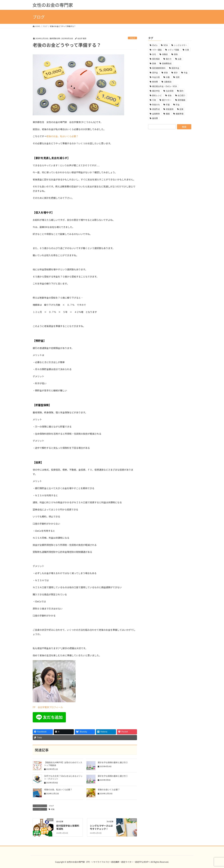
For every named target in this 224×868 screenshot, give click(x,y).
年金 (186, 73)
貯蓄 (168, 105)
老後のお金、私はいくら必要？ (62, 136)
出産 (180, 59)
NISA (166, 45)
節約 (181, 91)
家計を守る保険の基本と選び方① (113, 776)
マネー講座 (157, 50)
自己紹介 (181, 95)
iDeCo (155, 45)
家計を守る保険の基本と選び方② (113, 762)
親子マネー (167, 100)
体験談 (165, 54)
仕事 (187, 50)
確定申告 (156, 91)
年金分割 (156, 77)
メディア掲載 (173, 50)
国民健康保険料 (159, 68)
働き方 (169, 59)
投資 (178, 77)
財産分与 (156, 105)
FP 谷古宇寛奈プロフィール (48, 707)
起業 (181, 109)
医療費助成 (167, 63)
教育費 (155, 82)
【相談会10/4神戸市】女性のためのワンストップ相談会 (63, 764)
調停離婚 (181, 100)
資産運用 (170, 109)
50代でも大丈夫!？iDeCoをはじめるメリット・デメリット (63, 777)
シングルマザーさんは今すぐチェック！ (101, 827)
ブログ (132, 38)
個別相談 (156, 59)
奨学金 (155, 73)
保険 (176, 54)
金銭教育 (156, 114)
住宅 (154, 54)
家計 (176, 73)
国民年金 (175, 68)
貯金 (178, 105)
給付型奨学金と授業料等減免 (68, 827)
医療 (154, 63)
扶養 (168, 77)
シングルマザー (180, 45)
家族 (166, 73)
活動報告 (168, 82)
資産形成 (156, 109)
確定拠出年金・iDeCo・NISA (164, 86)
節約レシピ (157, 95)
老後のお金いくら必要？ (109, 789)
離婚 (168, 114)
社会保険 (170, 91)
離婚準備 (179, 114)
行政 (154, 100)
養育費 (155, 118)
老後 (53, 809)
